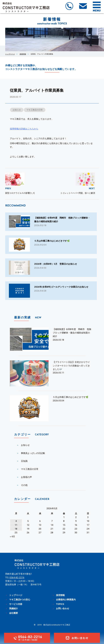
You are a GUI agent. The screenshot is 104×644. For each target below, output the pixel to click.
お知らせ (17, 110)
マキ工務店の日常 (35, 110)
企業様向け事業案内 (66, 600)
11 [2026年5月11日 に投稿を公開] (16, 525)
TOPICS (60, 604)
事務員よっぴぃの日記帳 (33, 453)
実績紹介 (14, 609)
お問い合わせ (63, 609)
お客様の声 (26, 477)
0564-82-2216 (17, 578)
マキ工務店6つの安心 (20, 600)
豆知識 (24, 461)
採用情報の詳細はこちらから (24, 129)
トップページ (10, 54)
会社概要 (14, 613)
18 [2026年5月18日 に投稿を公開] (16, 529)
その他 (24, 485)
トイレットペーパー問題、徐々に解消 (78, 193)
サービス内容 (16, 604)
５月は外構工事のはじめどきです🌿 (71, 397)
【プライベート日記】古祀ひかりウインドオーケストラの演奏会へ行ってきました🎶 (71, 366)
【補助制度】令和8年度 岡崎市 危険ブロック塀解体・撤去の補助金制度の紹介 (72, 333)
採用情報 (60, 595)
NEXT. (92, 188)
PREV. (8, 188)
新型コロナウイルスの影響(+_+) (20, 193)
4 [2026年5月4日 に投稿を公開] (16, 521)
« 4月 (12, 537)
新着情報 (23, 54)
